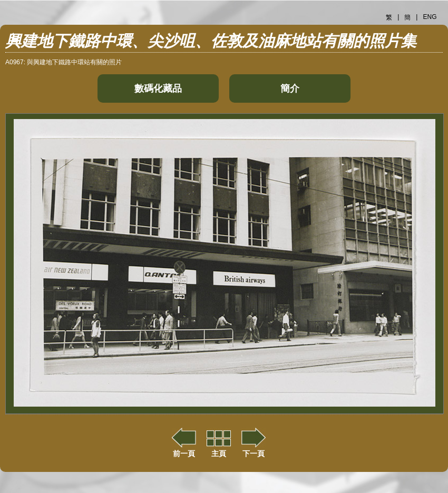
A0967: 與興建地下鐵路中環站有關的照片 (64, 62)
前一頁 (184, 449)
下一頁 (254, 449)
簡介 (290, 88)
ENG (430, 17)
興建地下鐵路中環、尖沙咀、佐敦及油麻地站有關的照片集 (211, 41)
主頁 (219, 449)
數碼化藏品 (158, 88)
